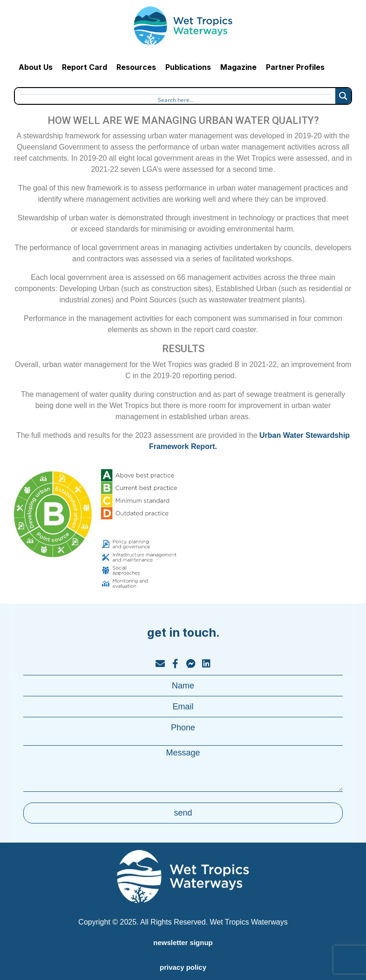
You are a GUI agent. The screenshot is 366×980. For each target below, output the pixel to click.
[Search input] (176, 99)
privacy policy (183, 967)
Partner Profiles (295, 67)
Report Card (85, 67)
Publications (188, 67)
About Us (36, 67)
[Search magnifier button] (343, 96)
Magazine (238, 67)
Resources (136, 67)
